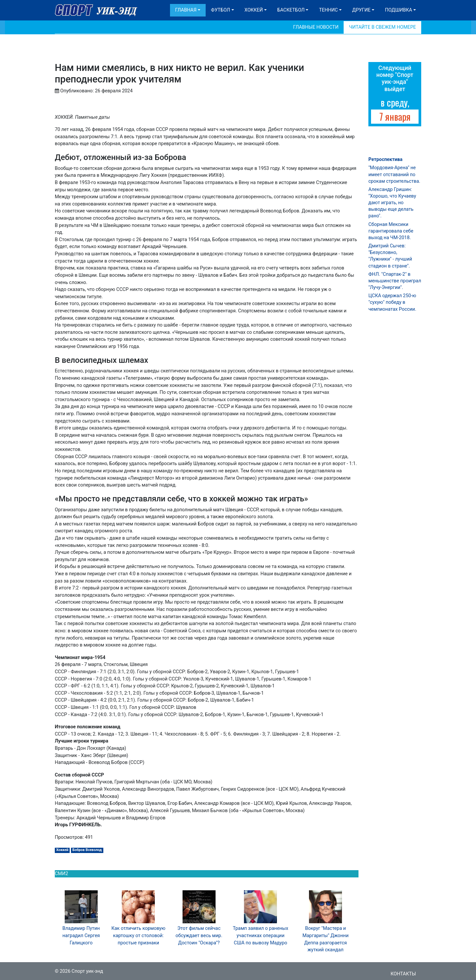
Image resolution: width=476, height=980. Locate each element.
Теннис (328, 10)
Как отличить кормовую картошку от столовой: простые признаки (138, 935)
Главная (186, 10)
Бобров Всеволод (87, 850)
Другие (361, 10)
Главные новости (316, 27)
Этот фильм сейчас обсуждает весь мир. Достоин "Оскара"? (199, 935)
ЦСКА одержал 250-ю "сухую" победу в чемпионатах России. (392, 302)
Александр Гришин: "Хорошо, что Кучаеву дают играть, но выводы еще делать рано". (392, 203)
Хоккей (254, 10)
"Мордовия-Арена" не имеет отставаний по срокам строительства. (394, 174)
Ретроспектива (385, 159)
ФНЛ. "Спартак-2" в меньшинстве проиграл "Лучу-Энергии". (395, 281)
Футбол (221, 10)
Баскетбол (291, 10)
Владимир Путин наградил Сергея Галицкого (81, 935)
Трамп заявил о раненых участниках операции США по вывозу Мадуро (260, 935)
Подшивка (398, 10)
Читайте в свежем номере (382, 27)
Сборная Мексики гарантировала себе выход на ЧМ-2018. (391, 231)
